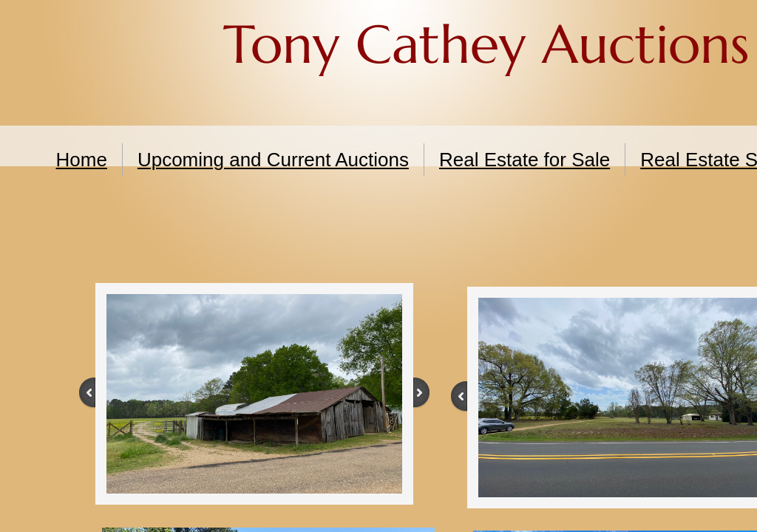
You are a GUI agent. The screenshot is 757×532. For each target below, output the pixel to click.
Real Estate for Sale (525, 160)
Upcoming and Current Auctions (273, 160)
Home (82, 160)
